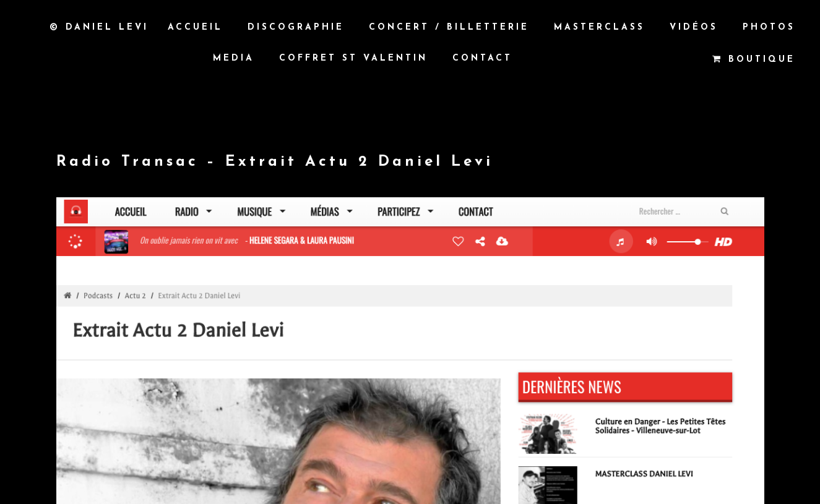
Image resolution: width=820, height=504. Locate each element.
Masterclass (599, 28)
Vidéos (694, 28)
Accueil (195, 28)
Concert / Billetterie (449, 28)
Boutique (754, 59)
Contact (482, 58)
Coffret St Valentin (353, 58)
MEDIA (234, 58)
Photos (769, 28)
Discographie (296, 28)
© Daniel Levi (99, 27)
